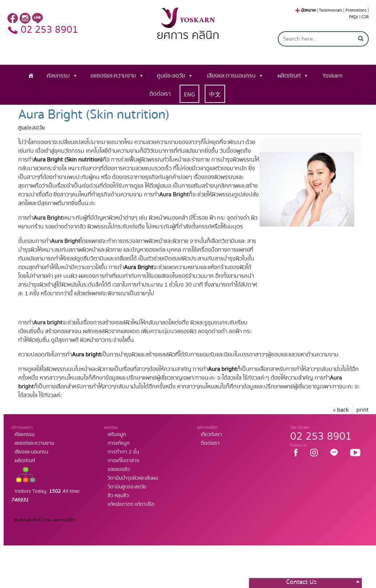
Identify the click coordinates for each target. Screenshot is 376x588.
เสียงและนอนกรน (31, 452)
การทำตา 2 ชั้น (123, 452)
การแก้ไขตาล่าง (123, 461)
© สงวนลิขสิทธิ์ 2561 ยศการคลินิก (45, 520)
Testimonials (331, 10)
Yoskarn (333, 76)
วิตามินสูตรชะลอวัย (127, 487)
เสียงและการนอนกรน (231, 76)
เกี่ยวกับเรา (211, 435)
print (363, 410)
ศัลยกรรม (58, 76)
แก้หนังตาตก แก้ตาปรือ (131, 504)
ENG (189, 95)
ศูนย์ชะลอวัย (171, 76)
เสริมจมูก (117, 435)
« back (341, 410)
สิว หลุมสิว (118, 496)
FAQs (354, 17)
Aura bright (87, 355)
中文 (215, 95)
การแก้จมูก (119, 443)
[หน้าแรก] (31, 76)
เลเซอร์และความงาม (113, 76)
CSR (365, 17)
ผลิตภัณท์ (289, 76)
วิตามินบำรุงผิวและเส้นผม (133, 478)
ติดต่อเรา (160, 94)
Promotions (356, 10)
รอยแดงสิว (119, 469)
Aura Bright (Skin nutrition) (68, 160)
